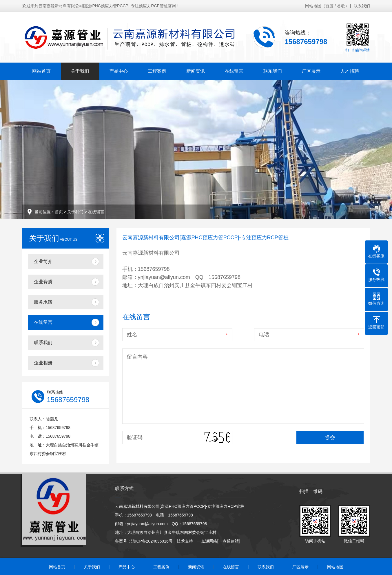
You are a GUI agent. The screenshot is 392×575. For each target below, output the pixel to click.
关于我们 (80, 71)
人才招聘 (350, 71)
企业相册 (43, 363)
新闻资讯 (196, 71)
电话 (264, 335)
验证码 (135, 437)
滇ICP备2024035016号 (152, 541)
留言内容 (137, 357)
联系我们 (362, 6)
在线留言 (234, 71)
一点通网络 (207, 541)
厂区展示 (311, 71)
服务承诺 (43, 302)
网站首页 (41, 71)
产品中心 (118, 71)
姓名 (132, 335)
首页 (59, 212)
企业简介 (43, 261)
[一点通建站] (229, 541)
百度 (329, 6)
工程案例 (157, 71)
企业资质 (43, 282)
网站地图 (313, 6)
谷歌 (341, 6)
